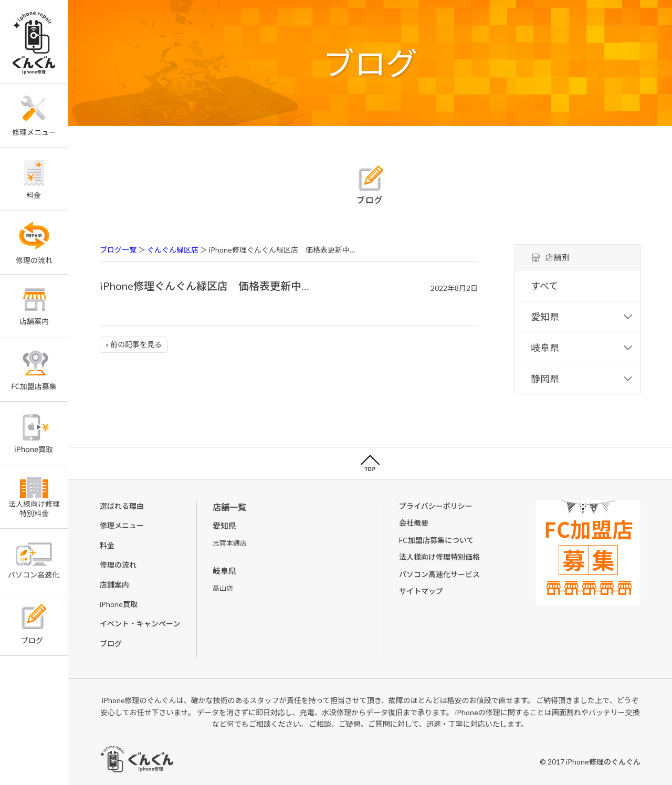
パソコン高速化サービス (439, 574)
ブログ (111, 643)
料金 (107, 545)
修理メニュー (122, 525)
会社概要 (414, 523)
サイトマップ (421, 591)
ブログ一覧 (118, 250)
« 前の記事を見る (134, 344)
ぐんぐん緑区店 (173, 250)
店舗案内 (114, 585)
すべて (544, 286)
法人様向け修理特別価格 (439, 557)
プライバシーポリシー (436, 506)
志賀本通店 (230, 543)
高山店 (223, 588)
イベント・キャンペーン (140, 624)
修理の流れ (118, 565)
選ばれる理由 (122, 506)
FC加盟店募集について (437, 540)
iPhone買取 (119, 604)
